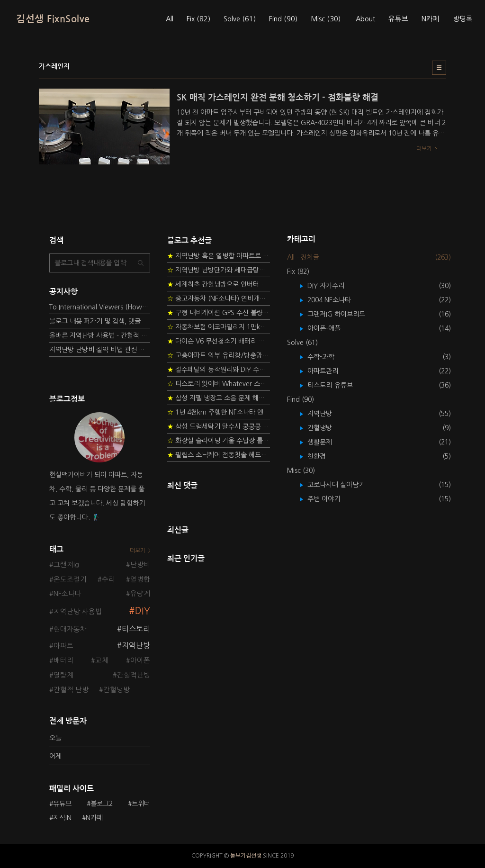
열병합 (140, 579)
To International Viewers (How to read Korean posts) (100, 307)
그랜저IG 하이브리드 (343, 314)
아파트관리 (330, 371)
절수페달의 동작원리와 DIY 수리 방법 (219, 370)
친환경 (323, 456)
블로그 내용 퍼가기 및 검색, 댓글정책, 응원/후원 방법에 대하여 (100, 321)
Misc (326, 19)
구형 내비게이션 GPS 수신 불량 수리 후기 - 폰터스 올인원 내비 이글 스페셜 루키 (219, 313)
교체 (102, 660)
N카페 (431, 19)
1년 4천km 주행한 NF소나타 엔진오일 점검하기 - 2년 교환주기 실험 (219, 412)
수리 (108, 579)
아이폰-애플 (331, 328)
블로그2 (102, 804)
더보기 (138, 551)
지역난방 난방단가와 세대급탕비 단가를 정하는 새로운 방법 (219, 270)
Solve (240, 19)
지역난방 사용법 (78, 612)
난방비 (140, 565)
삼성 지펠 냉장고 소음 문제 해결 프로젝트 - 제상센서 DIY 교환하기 (219, 398)
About (365, 19)
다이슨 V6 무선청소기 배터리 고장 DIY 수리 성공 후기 (219, 341)
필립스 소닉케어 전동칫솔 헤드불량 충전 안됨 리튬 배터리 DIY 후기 (219, 455)
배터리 (63, 660)
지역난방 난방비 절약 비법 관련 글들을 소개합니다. (100, 350)
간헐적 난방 (71, 690)
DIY (143, 611)
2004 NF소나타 (336, 300)
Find (283, 19)
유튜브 (398, 19)
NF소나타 (67, 594)
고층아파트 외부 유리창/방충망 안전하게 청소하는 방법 (219, 355)
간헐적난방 (134, 675)
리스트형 (439, 68)
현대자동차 (70, 629)
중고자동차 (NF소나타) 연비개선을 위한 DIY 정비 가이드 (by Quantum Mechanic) (219, 298)
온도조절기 (70, 579)
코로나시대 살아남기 (343, 485)
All (170, 19)
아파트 (63, 646)
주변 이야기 (331, 499)
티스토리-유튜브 (337, 385)
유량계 (140, 594)
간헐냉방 (117, 690)
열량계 (63, 675)
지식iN (62, 818)
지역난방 (136, 645)
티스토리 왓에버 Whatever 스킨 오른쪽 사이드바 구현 (219, 384)
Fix (198, 19)
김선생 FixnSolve (53, 19)
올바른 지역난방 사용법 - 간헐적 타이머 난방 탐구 (100, 335)
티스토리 (136, 629)
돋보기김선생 (246, 856)
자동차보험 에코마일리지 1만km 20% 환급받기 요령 (219, 327)
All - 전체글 (303, 257)
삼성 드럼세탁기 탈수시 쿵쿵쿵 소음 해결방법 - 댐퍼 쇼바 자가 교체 (219, 426)
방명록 (463, 19)
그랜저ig (66, 565)
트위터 (141, 804)
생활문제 (327, 442)
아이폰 (140, 660)
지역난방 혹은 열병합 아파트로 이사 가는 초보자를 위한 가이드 (219, 256)
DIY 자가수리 (333, 286)
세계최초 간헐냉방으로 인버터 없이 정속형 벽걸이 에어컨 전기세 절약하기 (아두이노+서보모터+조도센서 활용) (219, 284)
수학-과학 (328, 357)
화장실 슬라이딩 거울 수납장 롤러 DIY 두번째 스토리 (219, 441)
